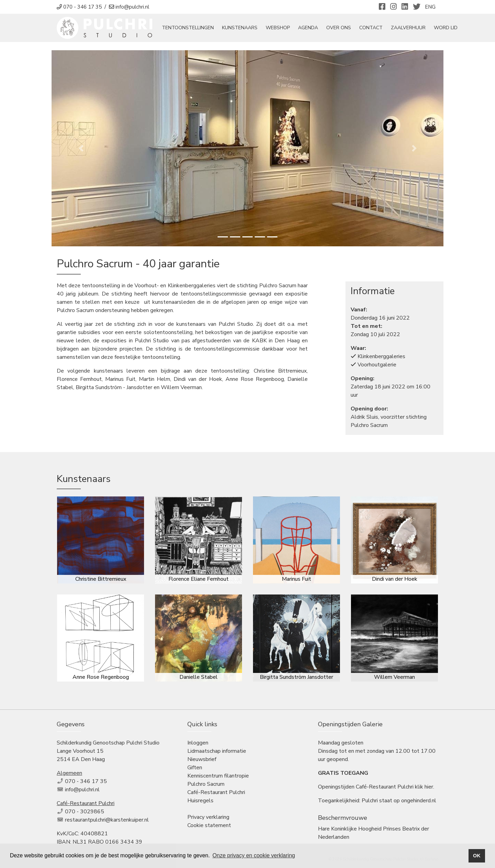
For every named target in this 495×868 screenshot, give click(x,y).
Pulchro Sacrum (206, 784)
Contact (371, 28)
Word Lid (446, 28)
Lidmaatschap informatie (217, 751)
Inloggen (198, 743)
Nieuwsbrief (202, 759)
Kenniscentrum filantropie (218, 776)
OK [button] (477, 856)
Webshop (278, 28)
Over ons (339, 28)
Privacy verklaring (208, 817)
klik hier (424, 787)
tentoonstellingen (188, 28)
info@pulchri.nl (82, 790)
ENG (430, 7)
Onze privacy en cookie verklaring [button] (254, 855)
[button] (81, 148)
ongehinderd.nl (419, 801)
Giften (195, 768)
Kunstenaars (240, 28)
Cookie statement (209, 825)
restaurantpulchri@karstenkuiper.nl (107, 820)
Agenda (308, 28)
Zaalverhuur (408, 28)
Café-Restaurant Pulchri (216, 792)
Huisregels (200, 801)
